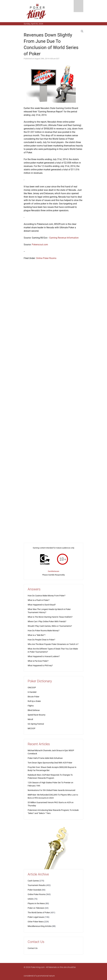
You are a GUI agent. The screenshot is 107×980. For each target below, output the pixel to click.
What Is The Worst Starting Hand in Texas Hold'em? (50, 617)
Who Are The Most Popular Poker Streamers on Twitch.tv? (53, 644)
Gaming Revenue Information (64, 238)
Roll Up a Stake (34, 701)
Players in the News (36, 903)
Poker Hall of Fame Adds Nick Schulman (45, 758)
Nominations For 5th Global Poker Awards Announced (51, 790)
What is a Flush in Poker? (39, 600)
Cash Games (33, 881)
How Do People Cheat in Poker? (41, 640)
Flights (31, 706)
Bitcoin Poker (33, 697)
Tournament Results (37, 885)
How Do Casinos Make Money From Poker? (47, 596)
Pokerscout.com (40, 245)
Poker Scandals (34, 890)
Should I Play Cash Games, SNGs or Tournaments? (50, 626)
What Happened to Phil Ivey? (40, 666)
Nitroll (30, 719)
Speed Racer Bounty (37, 715)
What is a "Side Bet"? (37, 635)
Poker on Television (36, 908)
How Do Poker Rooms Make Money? (44, 631)
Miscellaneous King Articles (40, 926)
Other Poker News (36, 922)
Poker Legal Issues (36, 917)
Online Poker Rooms (46, 258)
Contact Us (33, 948)
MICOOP (32, 728)
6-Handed (32, 692)
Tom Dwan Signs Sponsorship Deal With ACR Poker (50, 763)
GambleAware (53, 571)
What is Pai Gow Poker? (38, 661)
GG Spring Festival (36, 724)
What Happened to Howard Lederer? (44, 656)
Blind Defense (34, 710)
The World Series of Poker (39, 913)
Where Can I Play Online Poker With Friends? (47, 621)
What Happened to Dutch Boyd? (42, 605)
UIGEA (31, 899)
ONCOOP (32, 688)
